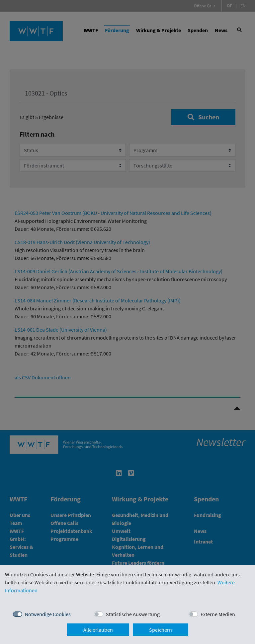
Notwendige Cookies (48, 614)
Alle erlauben (98, 630)
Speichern (161, 630)
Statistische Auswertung (133, 614)
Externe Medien (218, 614)
